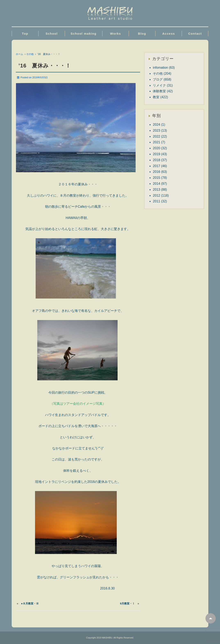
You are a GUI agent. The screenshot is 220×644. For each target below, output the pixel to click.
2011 (156, 201)
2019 (156, 154)
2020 (156, 148)
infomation (160, 68)
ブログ (158, 79)
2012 (156, 195)
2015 (156, 178)
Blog (142, 34)
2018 (156, 160)
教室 (156, 97)
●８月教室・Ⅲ (30, 604)
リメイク (159, 85)
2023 (156, 131)
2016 (156, 172)
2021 (156, 142)
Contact (195, 34)
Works (115, 34)
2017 (156, 166)
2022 (156, 136)
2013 (156, 190)
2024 (156, 125)
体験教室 (159, 91)
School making (84, 34)
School (52, 34)
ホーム (19, 54)
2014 (156, 184)
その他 (30, 54)
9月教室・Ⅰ (127, 604)
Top (25, 34)
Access (169, 34)
